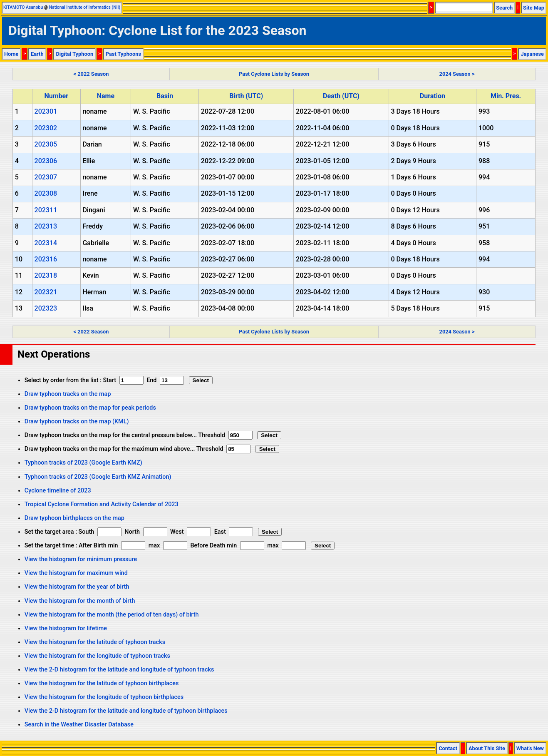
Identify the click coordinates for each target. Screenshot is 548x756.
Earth (37, 54)
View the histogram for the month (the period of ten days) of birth (112, 615)
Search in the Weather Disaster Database (79, 725)
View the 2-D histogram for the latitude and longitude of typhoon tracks (119, 670)
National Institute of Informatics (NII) (85, 7)
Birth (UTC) (246, 96)
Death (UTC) (341, 96)
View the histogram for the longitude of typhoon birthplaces (104, 697)
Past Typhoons (123, 54)
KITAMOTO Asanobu (23, 7)
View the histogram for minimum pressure (81, 559)
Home (11, 54)
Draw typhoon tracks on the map (68, 394)
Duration (433, 96)
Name (106, 96)
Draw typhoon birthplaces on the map (74, 518)
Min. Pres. (506, 96)
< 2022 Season (91, 74)
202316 (46, 259)
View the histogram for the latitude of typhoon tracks (95, 642)
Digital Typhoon (74, 54)
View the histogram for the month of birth (80, 601)
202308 (46, 193)
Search (504, 8)
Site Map (534, 8)
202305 (46, 144)
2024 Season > (457, 74)
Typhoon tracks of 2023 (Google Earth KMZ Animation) (98, 477)
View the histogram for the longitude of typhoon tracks (97, 656)
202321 (46, 292)
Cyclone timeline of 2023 (58, 491)
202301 (46, 111)
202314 (46, 243)
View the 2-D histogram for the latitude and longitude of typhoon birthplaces (126, 711)
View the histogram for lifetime (66, 628)
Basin (165, 96)
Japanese (532, 54)
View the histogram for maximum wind (76, 573)
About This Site (487, 748)
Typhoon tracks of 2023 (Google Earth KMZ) (83, 463)
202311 (46, 210)
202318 (46, 275)
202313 (46, 226)
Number (56, 96)
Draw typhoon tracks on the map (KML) (77, 422)
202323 (46, 308)
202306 (46, 161)
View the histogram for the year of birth (77, 587)
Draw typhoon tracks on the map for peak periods (90, 408)
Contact (448, 748)
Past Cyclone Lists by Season (274, 74)
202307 (46, 177)
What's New (530, 748)
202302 (46, 128)
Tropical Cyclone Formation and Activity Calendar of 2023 (102, 504)
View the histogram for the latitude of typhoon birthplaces (102, 683)
